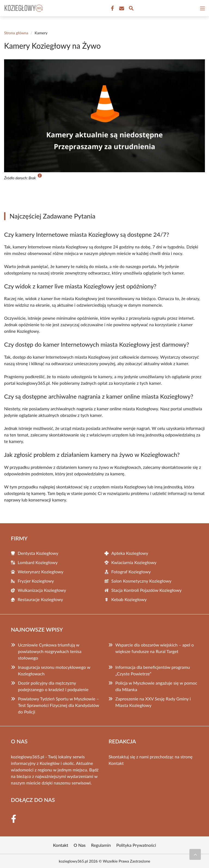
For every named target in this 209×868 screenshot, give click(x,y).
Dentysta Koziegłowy (38, 553)
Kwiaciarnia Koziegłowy (134, 562)
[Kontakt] (121, 8)
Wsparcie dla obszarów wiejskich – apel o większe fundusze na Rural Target (155, 648)
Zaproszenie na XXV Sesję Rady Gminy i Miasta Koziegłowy (153, 702)
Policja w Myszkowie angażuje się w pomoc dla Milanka (156, 686)
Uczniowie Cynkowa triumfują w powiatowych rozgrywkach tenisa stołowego (50, 651)
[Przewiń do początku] (195, 854)
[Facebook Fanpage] (112, 8)
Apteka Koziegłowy (130, 553)
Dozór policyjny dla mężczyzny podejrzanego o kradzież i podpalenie (53, 686)
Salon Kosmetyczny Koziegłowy (141, 581)
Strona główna (16, 33)
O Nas (80, 845)
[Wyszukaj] (131, 9)
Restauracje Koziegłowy (40, 599)
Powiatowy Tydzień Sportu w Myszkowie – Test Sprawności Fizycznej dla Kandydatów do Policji (59, 705)
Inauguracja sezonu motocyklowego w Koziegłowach (54, 670)
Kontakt (116, 763)
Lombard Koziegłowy (38, 562)
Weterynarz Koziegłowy (41, 572)
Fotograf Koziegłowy (131, 572)
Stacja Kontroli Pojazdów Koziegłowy (146, 590)
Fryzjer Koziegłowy (36, 581)
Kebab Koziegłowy (129, 599)
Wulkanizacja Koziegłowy (42, 590)
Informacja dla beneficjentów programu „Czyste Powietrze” (153, 670)
